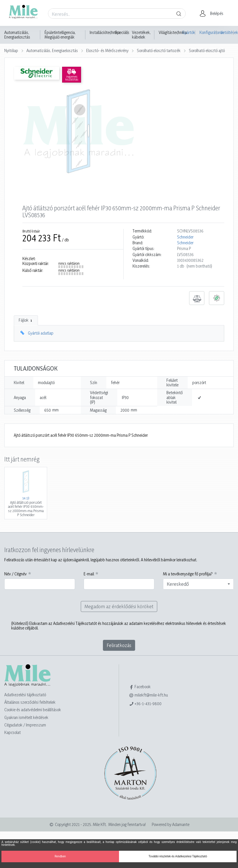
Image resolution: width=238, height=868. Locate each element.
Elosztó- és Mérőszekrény (107, 50)
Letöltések (227, 32)
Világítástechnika (173, 33)
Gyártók (189, 32)
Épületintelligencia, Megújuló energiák (60, 35)
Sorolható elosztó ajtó (207, 50)
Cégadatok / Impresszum (25, 725)
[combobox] (198, 584)
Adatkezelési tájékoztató (25, 695)
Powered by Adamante (171, 824)
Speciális (122, 33)
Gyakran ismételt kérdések (26, 717)
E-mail (89, 574)
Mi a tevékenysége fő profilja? (188, 574)
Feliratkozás (119, 645)
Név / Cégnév (16, 574)
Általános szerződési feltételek (30, 702)
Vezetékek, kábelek (141, 35)
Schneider (185, 237)
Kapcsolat (13, 732)
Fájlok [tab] (26, 320)
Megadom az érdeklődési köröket (119, 606)
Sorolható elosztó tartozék (159, 50)
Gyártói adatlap (41, 333)
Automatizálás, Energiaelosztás (17, 35)
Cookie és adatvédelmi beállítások (33, 710)
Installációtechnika (105, 33)
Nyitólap (11, 50)
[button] (213, 14)
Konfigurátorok (208, 32)
